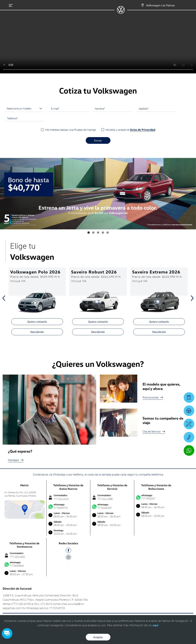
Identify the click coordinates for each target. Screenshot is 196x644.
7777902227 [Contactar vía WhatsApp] (156, 497)
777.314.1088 (105, 499)
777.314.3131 (61, 499)
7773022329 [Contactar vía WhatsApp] (112, 506)
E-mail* (55, 109)
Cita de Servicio (154, 431)
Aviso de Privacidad (143, 130)
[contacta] (25, 509)
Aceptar (98, 637)
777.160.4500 (17, 557)
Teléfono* (12, 118)
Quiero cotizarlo (37, 322)
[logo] (121, 13)
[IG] (68, 558)
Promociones (153, 397)
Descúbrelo (37, 332)
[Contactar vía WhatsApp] (189, 450)
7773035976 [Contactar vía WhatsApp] (68, 506)
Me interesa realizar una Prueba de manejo (71, 130)
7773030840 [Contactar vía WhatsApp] (25, 564)
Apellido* (144, 109)
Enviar (98, 140)
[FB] (68, 551)
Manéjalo (16, 460)
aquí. (156, 625)
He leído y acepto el (130, 130)
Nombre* (100, 109)
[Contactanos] (143, 5)
